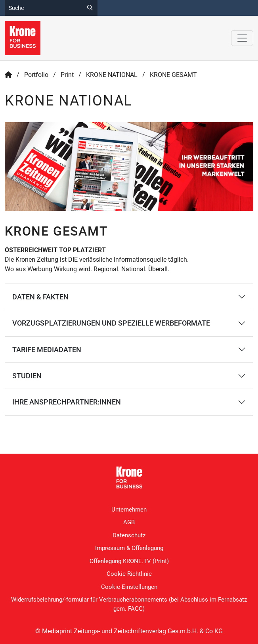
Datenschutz (129, 535)
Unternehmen (129, 510)
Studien (27, 376)
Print (67, 75)
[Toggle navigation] (242, 38)
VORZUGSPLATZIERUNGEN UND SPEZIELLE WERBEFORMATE (111, 323)
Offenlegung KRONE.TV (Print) (129, 561)
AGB (129, 522)
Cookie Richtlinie (129, 574)
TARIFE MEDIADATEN (47, 350)
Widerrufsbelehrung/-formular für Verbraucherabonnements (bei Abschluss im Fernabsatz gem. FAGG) (129, 604)
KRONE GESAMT (173, 75)
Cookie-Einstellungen (129, 587)
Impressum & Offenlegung (129, 548)
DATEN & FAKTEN (40, 297)
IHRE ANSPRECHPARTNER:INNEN (67, 402)
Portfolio (36, 75)
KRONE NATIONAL (112, 75)
